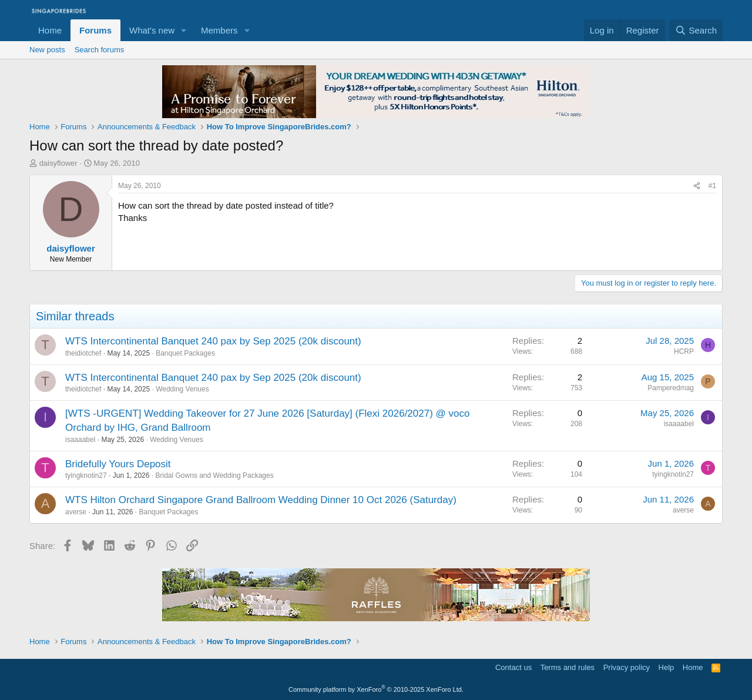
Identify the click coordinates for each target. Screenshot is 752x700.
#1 (712, 186)
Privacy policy (627, 667)
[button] (184, 30)
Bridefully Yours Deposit (118, 464)
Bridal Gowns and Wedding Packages (214, 475)
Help (667, 667)
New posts (47, 50)
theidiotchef (83, 353)
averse (76, 512)
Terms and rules (568, 667)
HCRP (684, 351)
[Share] (697, 186)
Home (50, 30)
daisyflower (58, 163)
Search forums (100, 50)
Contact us (513, 667)
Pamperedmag (671, 388)
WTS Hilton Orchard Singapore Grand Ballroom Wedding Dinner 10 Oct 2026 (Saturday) (261, 500)
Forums (95, 30)
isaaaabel (80, 440)
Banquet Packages (185, 353)
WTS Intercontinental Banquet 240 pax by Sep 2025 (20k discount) (213, 341)
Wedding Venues (182, 389)
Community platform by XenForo (376, 689)
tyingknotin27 (86, 475)
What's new (152, 30)
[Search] (696, 30)
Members (219, 30)
